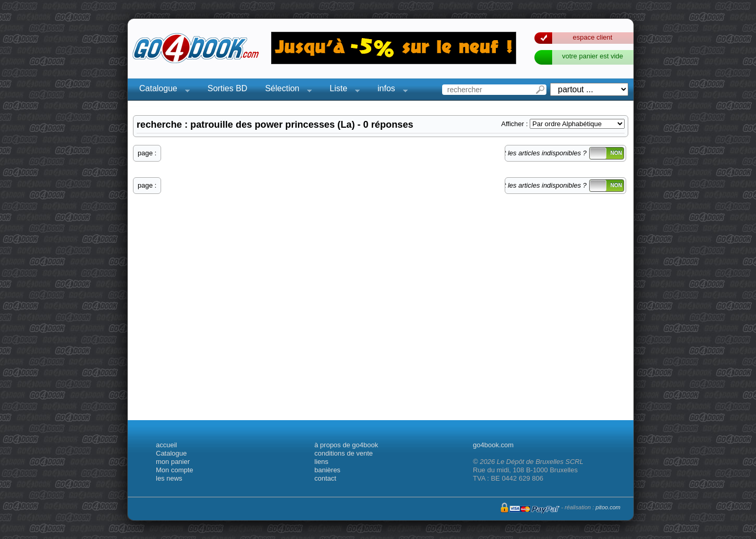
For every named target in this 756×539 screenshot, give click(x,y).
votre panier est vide (593, 56)
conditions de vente (344, 453)
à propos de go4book (346, 445)
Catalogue (161, 90)
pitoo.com (608, 507)
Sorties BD (227, 88)
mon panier (173, 462)
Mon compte (175, 470)
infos (389, 90)
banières (327, 470)
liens (321, 462)
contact (325, 478)
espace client (593, 37)
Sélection (285, 90)
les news (169, 478)
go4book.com (493, 445)
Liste (342, 90)
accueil (166, 445)
